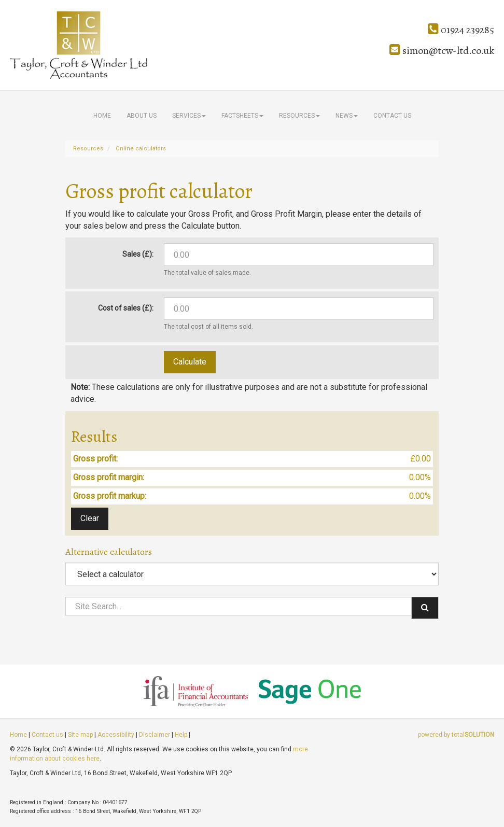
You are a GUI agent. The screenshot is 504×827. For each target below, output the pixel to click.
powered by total (456, 735)
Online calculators (141, 149)
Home (102, 116)
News (347, 116)
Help (181, 735)
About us (142, 116)
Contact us (392, 116)
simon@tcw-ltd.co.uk (442, 51)
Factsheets (242, 116)
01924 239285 (461, 30)
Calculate (190, 362)
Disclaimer (155, 735)
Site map (80, 735)
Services (189, 116)
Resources (299, 116)
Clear (90, 518)
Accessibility (116, 735)
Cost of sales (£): (126, 308)
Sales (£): (138, 254)
